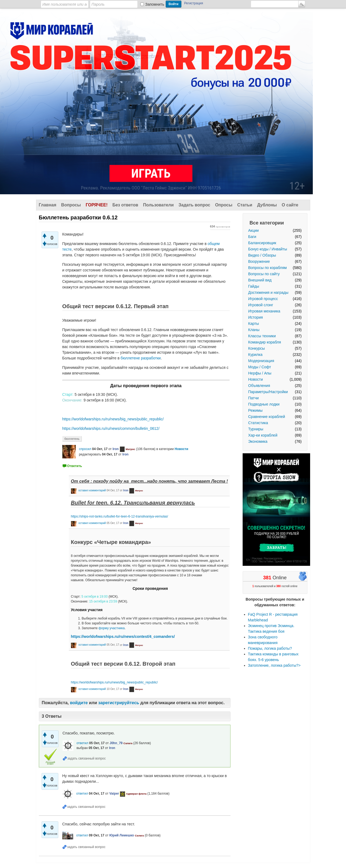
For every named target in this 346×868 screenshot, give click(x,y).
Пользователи (158, 205)
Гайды (254, 286)
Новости (256, 379)
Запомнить (155, 4)
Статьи (245, 205)
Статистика (258, 423)
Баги (252, 237)
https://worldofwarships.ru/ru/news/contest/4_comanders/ (123, 636)
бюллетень (72, 439)
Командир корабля (265, 342)
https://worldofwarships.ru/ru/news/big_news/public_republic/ (113, 419)
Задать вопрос (194, 205)
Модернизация (261, 361)
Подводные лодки (264, 404)
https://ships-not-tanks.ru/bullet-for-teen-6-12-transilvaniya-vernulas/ (120, 516)
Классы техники (262, 336)
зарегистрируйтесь (119, 703)
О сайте (290, 205)
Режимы (255, 410)
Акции (254, 230)
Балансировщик (262, 243)
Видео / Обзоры (262, 255)
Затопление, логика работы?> (274, 665)
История (256, 317)
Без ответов (125, 205)
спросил (85, 449)
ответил (82, 743)
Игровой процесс (263, 299)
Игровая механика (264, 311)
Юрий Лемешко (122, 835)
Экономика (258, 441)
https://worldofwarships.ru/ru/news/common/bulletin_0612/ (111, 428)
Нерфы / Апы (260, 373)
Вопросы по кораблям (268, 268)
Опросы (224, 205)
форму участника (112, 628)
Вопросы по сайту (264, 274)
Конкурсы (257, 348)
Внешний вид (260, 280)
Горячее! (96, 205)
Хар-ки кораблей (263, 435)
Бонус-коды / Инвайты (268, 249)
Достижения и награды (268, 292)
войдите (79, 703)
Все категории (267, 223)
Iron (116, 449)
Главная (48, 205)
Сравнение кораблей (267, 417)
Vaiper (114, 794)
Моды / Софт (260, 367)
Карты (254, 324)
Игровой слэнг (261, 305)
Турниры (256, 429)
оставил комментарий (92, 490)
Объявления (259, 386)
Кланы (254, 330)
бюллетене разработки (141, 358)
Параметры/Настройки (268, 392)
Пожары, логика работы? (270, 648)
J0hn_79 (116, 743)
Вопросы (71, 205)
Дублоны (267, 205)
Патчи (254, 398)
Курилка (255, 355)
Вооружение (259, 261)
